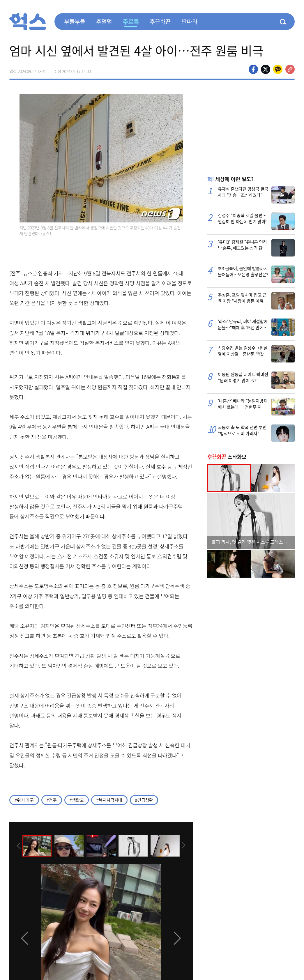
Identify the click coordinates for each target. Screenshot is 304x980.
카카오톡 (278, 69)
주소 (290, 69)
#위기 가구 (24, 800)
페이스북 (253, 69)
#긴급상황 (144, 800)
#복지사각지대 (109, 800)
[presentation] (17, 845)
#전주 (52, 800)
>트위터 (266, 69)
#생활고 (77, 800)
